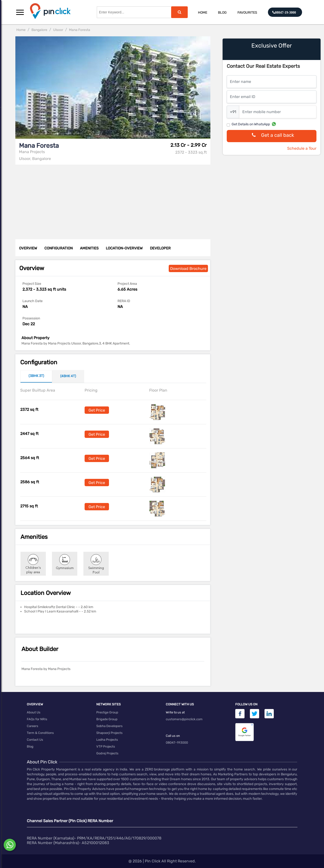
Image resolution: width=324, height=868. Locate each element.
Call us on (173, 736)
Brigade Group (107, 719)
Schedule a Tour (302, 148)
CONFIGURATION (59, 248)
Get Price (97, 410)
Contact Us (35, 740)
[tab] (36, 376)
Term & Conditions (40, 733)
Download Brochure (188, 269)
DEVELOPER (160, 248)
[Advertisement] (114, 199)
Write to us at (175, 712)
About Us (34, 712)
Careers (33, 726)
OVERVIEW (28, 248)
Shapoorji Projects (109, 733)
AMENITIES (89, 248)
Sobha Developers (109, 726)
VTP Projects (106, 746)
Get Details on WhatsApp (251, 124)
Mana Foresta (80, 30)
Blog (222, 13)
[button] (20, 12)
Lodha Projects (107, 740)
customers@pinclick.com (184, 719)
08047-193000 (177, 743)
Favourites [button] (247, 13)
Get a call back (272, 136)
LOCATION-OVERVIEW (124, 248)
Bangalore (39, 30)
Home (203, 13)
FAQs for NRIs (37, 719)
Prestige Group (107, 712)
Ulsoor (58, 30)
